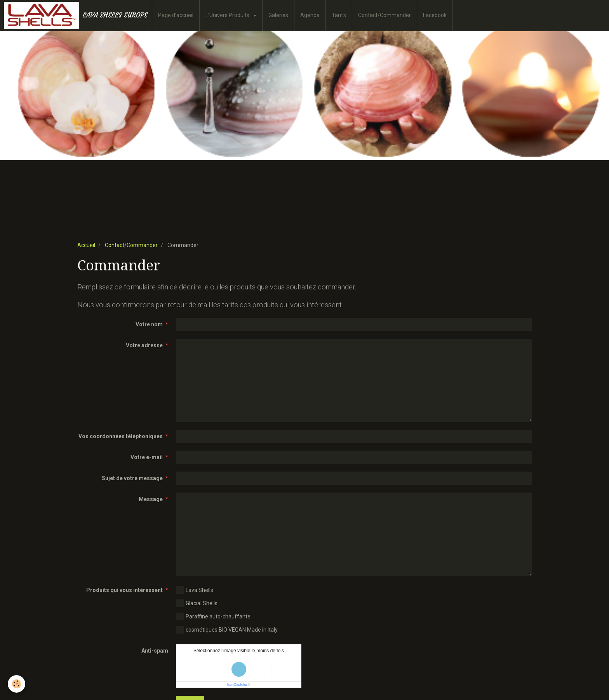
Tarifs (339, 15)
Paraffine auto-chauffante (213, 616)
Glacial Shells (197, 603)
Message (151, 499)
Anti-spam (155, 651)
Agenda (310, 15)
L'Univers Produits (228, 15)
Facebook (435, 15)
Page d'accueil (176, 15)
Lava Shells (195, 590)
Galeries (278, 15)
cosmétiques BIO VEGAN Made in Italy (227, 630)
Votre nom (149, 324)
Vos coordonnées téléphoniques (121, 436)
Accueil (86, 245)
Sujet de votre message (132, 478)
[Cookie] (17, 684)
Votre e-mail (147, 457)
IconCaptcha (237, 684)
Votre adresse (144, 345)
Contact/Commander (385, 15)
